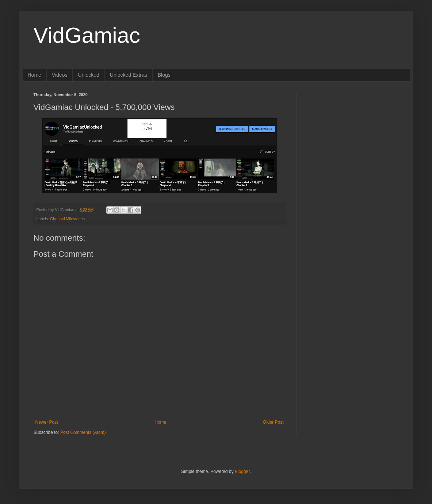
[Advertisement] (353, 138)
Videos (60, 75)
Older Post (273, 422)
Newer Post (47, 422)
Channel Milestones (67, 219)
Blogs (164, 75)
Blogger (242, 471)
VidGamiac (87, 35)
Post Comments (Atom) (83, 432)
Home (35, 75)
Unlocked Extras (129, 75)
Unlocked (88, 75)
